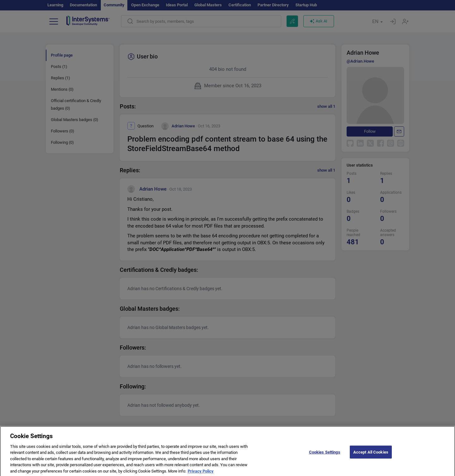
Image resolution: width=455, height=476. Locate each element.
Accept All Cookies (371, 455)
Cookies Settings (325, 455)
